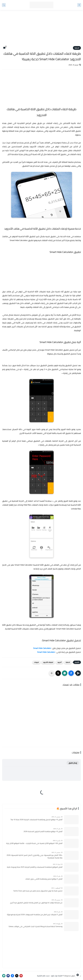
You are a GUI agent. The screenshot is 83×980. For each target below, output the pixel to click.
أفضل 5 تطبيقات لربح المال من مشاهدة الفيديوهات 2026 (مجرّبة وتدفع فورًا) (35, 915)
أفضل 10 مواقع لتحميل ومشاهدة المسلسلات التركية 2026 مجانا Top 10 (36, 820)
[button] (71, 673)
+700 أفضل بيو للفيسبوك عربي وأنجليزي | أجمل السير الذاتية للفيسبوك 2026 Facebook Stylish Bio (34, 857)
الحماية (77, 48)
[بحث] (4, 5)
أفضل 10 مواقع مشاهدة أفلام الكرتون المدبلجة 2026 (43, 831)
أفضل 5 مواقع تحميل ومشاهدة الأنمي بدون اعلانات (44, 879)
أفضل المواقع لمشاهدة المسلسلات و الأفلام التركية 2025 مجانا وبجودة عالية (35, 867)
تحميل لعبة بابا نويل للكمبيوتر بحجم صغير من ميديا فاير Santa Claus (38, 891)
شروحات (36, 662)
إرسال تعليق (73, 763)
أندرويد (59, 662)
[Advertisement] (41, 29)
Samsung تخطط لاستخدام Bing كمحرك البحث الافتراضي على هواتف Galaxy (36, 926)
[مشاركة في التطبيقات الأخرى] (52, 673)
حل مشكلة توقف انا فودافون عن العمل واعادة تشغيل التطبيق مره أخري (36, 903)
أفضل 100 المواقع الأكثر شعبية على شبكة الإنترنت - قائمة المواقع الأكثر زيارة (34, 843)
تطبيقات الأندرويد (48, 662)
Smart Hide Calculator (46, 652)
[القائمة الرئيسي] (79, 5)
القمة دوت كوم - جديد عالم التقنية (50, 976)
